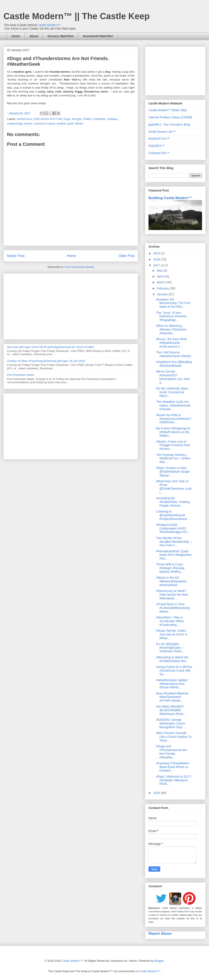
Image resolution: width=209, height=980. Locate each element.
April (160, 276)
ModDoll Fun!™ (159, 139)
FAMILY (88, 119)
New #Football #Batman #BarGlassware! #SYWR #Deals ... (172, 697)
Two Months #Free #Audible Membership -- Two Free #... (174, 542)
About (34, 36)
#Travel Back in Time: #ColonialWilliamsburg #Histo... (173, 608)
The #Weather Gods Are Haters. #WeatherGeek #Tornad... (173, 405)
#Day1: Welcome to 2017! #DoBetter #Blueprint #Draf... (174, 780)
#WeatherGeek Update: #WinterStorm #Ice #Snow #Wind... (172, 684)
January (163, 294)
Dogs (67, 119)
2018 (157, 259)
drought (77, 119)
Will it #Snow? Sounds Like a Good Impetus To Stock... (174, 737)
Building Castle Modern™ (170, 198)
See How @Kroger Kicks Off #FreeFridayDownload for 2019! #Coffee (50, 347)
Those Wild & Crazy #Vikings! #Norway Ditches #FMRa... (170, 568)
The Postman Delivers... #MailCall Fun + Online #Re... (173, 459)
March (161, 282)
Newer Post (16, 256)
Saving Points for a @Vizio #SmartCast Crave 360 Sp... (174, 671)
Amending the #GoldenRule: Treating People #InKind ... (173, 502)
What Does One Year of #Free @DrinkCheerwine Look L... (174, 487)
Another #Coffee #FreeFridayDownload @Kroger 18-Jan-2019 (46, 361)
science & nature (45, 124)
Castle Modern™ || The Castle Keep (77, 16)
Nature (28, 124)
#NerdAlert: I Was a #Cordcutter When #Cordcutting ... (170, 621)
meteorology (15, 124)
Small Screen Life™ (162, 132)
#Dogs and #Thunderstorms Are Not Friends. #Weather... (172, 752)
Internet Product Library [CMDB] (170, 117)
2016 (157, 793)
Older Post (126, 256)
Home (16, 36)
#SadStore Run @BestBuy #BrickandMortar (174, 364)
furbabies (100, 119)
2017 (157, 265)
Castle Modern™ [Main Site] (168, 110)
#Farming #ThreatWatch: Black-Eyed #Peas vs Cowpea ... (173, 767)
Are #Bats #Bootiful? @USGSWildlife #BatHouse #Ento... (171, 710)
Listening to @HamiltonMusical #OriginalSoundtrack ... (173, 515)
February (163, 288)
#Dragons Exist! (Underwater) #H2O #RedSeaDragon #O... (173, 528)
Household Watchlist (98, 36)
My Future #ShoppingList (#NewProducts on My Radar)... (173, 432)
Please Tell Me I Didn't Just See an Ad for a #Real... (171, 634)
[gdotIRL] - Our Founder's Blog (169, 124)
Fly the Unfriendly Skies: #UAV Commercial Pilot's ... (173, 392)
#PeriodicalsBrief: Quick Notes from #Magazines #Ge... (174, 555)
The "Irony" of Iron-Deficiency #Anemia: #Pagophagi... (172, 316)
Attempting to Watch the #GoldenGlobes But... (172, 659)
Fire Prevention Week (21, 375)
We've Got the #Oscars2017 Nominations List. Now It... (173, 377)
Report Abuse (160, 933)
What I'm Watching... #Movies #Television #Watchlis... (171, 329)
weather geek (65, 124)
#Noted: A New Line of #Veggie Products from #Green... (173, 445)
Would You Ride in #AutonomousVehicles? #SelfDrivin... (174, 419)
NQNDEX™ (157, 146)
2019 (157, 253)
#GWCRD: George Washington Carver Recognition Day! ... (171, 723)
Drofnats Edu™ (159, 153)
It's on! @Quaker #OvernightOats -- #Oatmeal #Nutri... (170, 648)
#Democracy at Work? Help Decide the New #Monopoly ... (172, 595)
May (160, 271)
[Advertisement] (71, 306)
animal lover (24, 119)
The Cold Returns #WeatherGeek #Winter (174, 354)
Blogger (159, 961)
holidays (113, 119)
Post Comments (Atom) (79, 267)
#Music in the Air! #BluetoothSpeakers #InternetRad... (171, 581)
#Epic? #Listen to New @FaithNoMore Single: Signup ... (173, 472)
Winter (79, 124)
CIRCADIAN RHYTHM (48, 119)
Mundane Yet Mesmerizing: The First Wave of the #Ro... (173, 303)
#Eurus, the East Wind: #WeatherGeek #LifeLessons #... (172, 343)
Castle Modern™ (49, 25)
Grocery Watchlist (60, 36)
